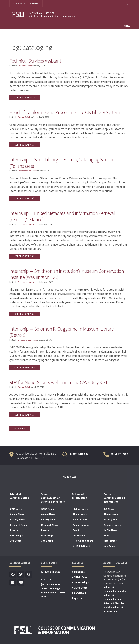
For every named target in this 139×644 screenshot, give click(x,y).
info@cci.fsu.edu (79, 455)
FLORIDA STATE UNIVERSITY (26, 3)
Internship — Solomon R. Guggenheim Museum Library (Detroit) (62, 333)
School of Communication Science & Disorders (114, 600)
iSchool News (80, 510)
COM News (16, 510)
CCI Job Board (80, 589)
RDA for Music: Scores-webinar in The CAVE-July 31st (59, 383)
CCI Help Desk (80, 578)
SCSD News (48, 510)
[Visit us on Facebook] (13, 575)
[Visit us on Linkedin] (13, 583)
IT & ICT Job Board (83, 542)
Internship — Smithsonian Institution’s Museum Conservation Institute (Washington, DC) (67, 275)
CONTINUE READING (24, 98)
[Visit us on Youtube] (21, 583)
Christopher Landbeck (27, 171)
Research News (18, 526)
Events (14, 531)
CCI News (109, 510)
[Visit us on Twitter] (21, 575)
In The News (111, 531)
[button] (127, 3)
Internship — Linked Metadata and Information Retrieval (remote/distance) (63, 217)
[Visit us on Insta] (29, 575)
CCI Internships (80, 584)
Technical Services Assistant (36, 61)
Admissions (78, 573)
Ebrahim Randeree (26, 66)
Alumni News (17, 515)
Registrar (77, 599)
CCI (121, 581)
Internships (16, 537)
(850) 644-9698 (120, 455)
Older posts (19, 430)
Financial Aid (79, 594)
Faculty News (17, 521)
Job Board (16, 542)
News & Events (42, 13)
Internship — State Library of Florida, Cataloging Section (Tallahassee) (62, 163)
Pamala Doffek (24, 117)
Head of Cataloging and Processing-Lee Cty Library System (65, 112)
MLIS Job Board (81, 547)
